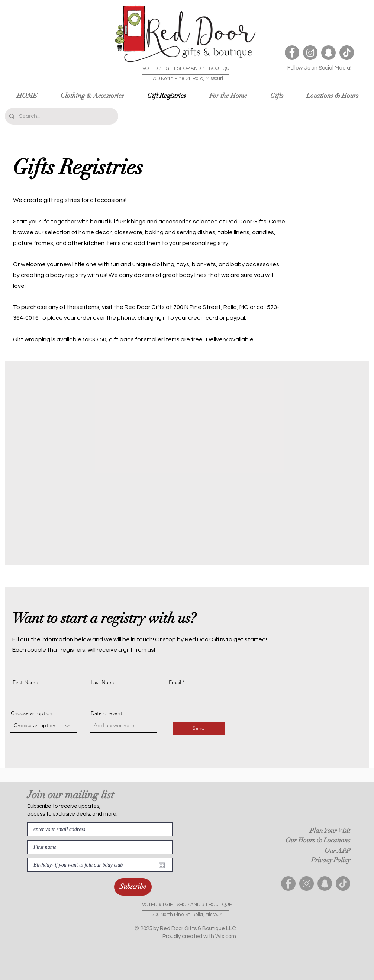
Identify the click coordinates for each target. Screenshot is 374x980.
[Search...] (61, 116)
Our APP (337, 851)
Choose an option (32, 713)
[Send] (199, 728)
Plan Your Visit (330, 831)
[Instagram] (310, 53)
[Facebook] (292, 53)
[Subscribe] (133, 887)
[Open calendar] (162, 865)
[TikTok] (347, 53)
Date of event (107, 713)
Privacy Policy (331, 860)
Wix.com (226, 936)
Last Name (103, 682)
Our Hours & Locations (318, 840)
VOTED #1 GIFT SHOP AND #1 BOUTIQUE (187, 68)
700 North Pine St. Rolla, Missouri (188, 78)
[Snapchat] (328, 53)
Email (175, 682)
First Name (25, 682)
